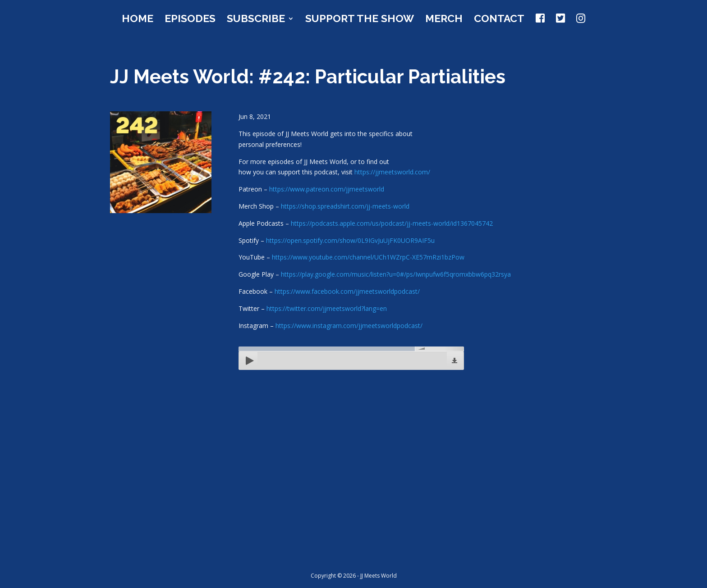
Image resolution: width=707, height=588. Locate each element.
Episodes (190, 20)
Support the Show (360, 20)
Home (138, 20)
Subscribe (256, 20)
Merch (444, 20)
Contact (499, 20)
